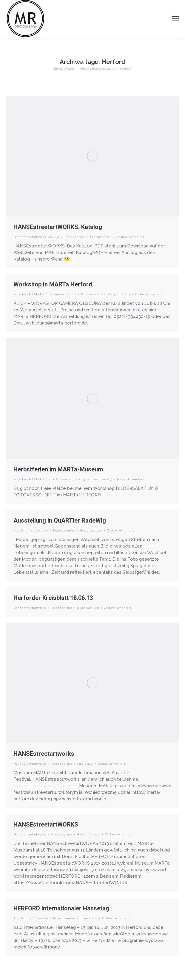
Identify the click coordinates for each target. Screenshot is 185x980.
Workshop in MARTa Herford (53, 284)
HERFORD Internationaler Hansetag (61, 908)
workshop (20, 294)
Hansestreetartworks (30, 237)
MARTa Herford (40, 294)
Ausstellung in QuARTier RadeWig (60, 520)
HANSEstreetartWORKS (46, 824)
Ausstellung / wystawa (31, 530)
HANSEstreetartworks (44, 754)
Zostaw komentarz (131, 237)
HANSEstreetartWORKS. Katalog (58, 227)
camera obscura (65, 294)
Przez (74, 237)
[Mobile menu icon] (175, 19)
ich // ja (53, 237)
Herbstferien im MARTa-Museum (58, 469)
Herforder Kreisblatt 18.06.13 (53, 598)
